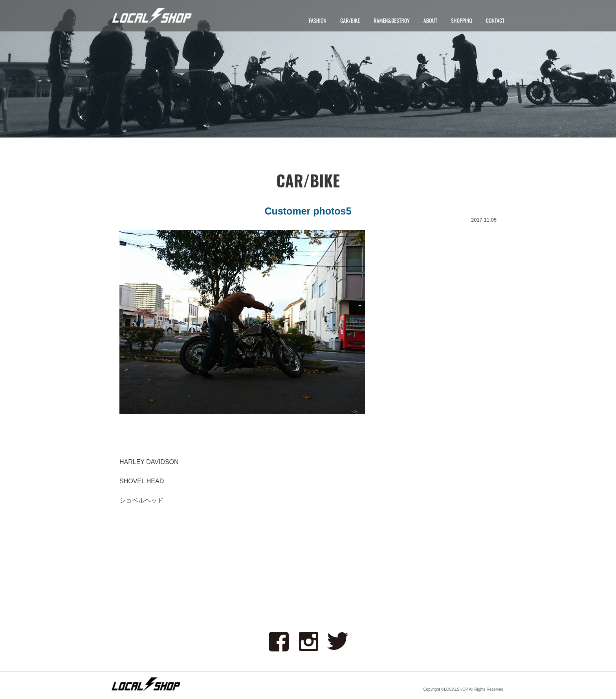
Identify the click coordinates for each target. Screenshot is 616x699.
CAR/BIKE (350, 20)
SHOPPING (462, 20)
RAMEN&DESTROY (392, 20)
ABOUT (430, 20)
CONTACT (495, 20)
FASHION (318, 20)
